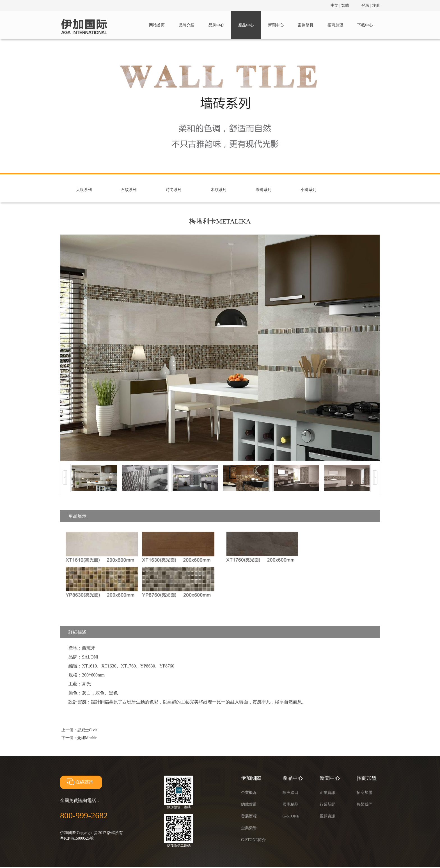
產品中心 (246, 25)
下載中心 (365, 25)
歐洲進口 (290, 793)
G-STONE (291, 816)
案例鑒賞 (306, 25)
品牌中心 (216, 25)
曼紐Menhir (87, 738)
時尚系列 (174, 190)
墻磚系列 (263, 190)
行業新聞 (327, 804)
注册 (376, 5)
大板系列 (84, 190)
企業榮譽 (249, 828)
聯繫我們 (365, 804)
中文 (334, 5)
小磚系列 (308, 190)
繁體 (345, 5)
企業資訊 (327, 793)
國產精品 (290, 804)
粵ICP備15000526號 (77, 838)
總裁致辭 (249, 804)
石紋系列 (129, 190)
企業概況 (249, 793)
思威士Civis (87, 730)
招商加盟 (335, 25)
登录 (365, 5)
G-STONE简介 (253, 840)
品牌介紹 (187, 25)
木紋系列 (219, 190)
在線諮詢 (80, 782)
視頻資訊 (327, 816)
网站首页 (157, 25)
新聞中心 (276, 25)
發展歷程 (249, 816)
